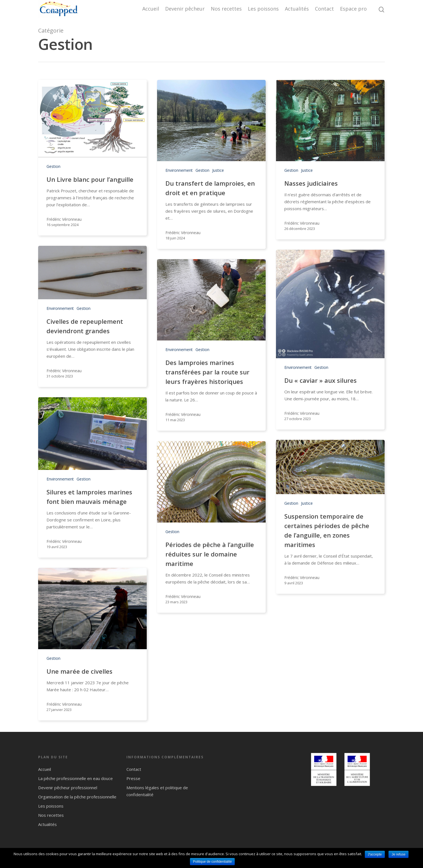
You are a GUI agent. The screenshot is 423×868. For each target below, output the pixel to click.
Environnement (179, 170)
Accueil (151, 9)
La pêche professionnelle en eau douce (75, 778)
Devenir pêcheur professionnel (68, 788)
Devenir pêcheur (185, 9)
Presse (133, 778)
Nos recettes (226, 9)
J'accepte (375, 854)
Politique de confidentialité (212, 862)
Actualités (297, 9)
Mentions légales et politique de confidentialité (157, 791)
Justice (218, 170)
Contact (324, 9)
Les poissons (263, 9)
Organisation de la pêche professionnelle (77, 797)
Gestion (53, 166)
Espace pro (353, 9)
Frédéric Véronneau (64, 219)
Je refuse (398, 854)
